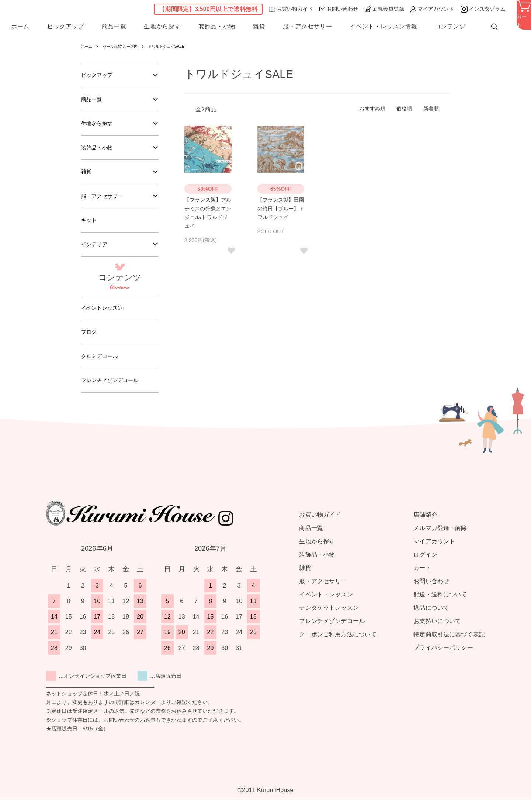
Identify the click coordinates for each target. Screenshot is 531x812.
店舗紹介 (425, 527)
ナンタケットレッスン (329, 620)
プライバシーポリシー (443, 660)
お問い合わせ (339, 10)
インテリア (96, 252)
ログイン (425, 567)
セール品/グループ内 (126, 46)
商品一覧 (114, 29)
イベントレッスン (105, 316)
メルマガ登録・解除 (440, 540)
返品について (431, 620)
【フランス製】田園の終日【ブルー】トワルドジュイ (281, 209)
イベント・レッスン (326, 607)
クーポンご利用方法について (338, 646)
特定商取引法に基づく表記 (449, 646)
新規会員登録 (384, 10)
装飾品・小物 (217, 29)
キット (90, 227)
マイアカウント (432, 10)
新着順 (431, 109)
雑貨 (259, 29)
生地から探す (162, 29)
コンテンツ (450, 29)
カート (422, 580)
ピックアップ (66, 29)
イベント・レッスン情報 (383, 29)
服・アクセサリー (307, 29)
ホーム (20, 29)
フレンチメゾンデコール (114, 392)
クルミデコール (102, 367)
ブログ (90, 342)
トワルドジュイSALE (178, 46)
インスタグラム (483, 10)
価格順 (404, 109)
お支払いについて (437, 633)
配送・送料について (440, 607)
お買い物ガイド (291, 10)
